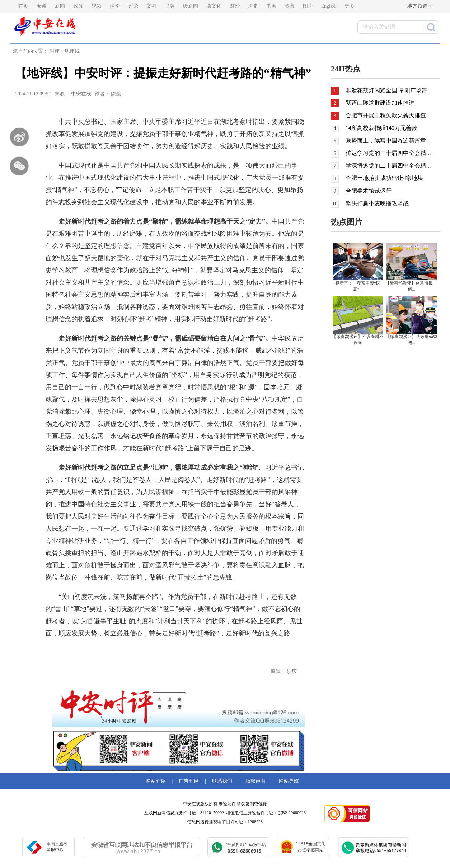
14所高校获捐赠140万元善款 (381, 128)
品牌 (170, 6)
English (329, 6)
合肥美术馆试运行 (369, 191)
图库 (308, 6)
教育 (290, 6)
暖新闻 (191, 6)
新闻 (60, 6)
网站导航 (288, 781)
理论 (115, 6)
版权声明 (256, 781)
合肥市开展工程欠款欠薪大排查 (385, 115)
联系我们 (222, 781)
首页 (23, 6)
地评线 (72, 51)
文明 (151, 6)
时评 (55, 51)
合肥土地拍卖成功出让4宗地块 (384, 178)
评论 (133, 6)
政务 (78, 6)
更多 (350, 6)
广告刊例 (189, 781)
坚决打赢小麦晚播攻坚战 (377, 203)
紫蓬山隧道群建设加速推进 (379, 103)
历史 (253, 6)
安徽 (42, 6)
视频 (97, 6)
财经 (235, 6)
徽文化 (214, 6)
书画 (271, 6)
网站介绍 (157, 781)
